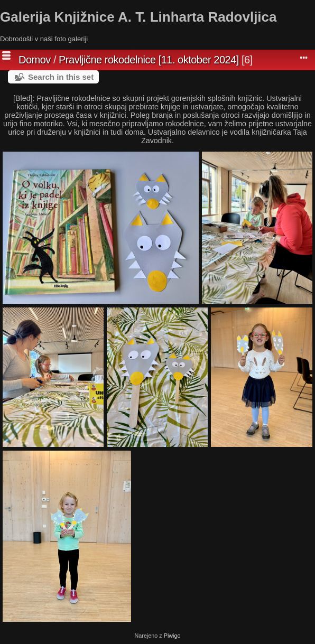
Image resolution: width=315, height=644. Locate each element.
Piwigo (172, 636)
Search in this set (61, 77)
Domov (35, 60)
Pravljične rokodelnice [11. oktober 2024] (149, 60)
